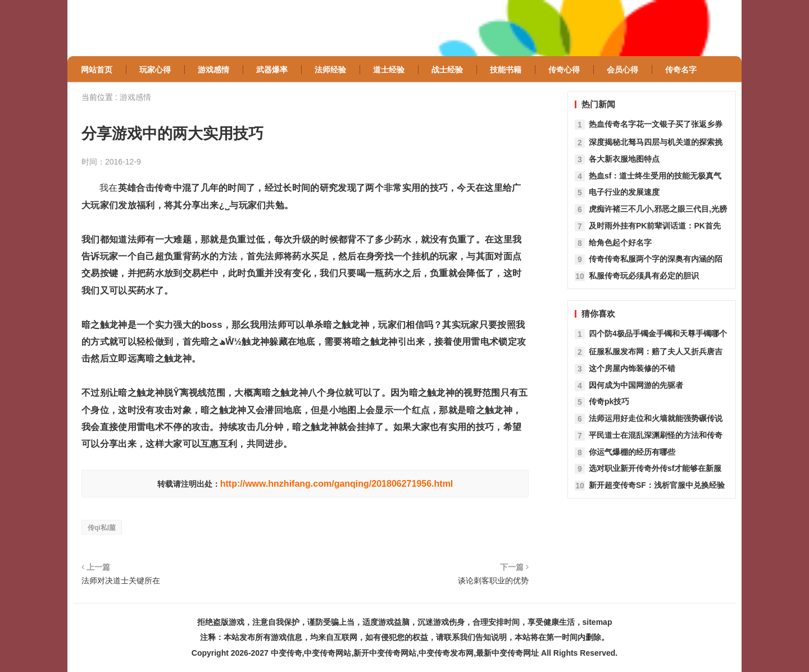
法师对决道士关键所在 (121, 580)
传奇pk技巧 (609, 401)
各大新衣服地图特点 (624, 159)
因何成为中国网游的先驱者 (636, 385)
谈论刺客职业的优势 (493, 580)
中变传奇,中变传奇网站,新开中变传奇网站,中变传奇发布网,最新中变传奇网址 (405, 653)
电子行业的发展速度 (624, 192)
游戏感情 (135, 97)
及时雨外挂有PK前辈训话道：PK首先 (655, 226)
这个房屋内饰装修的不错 (632, 368)
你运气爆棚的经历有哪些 (632, 452)
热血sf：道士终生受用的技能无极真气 (655, 176)
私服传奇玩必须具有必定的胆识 (644, 276)
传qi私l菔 (102, 528)
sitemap (597, 622)
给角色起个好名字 (620, 243)
